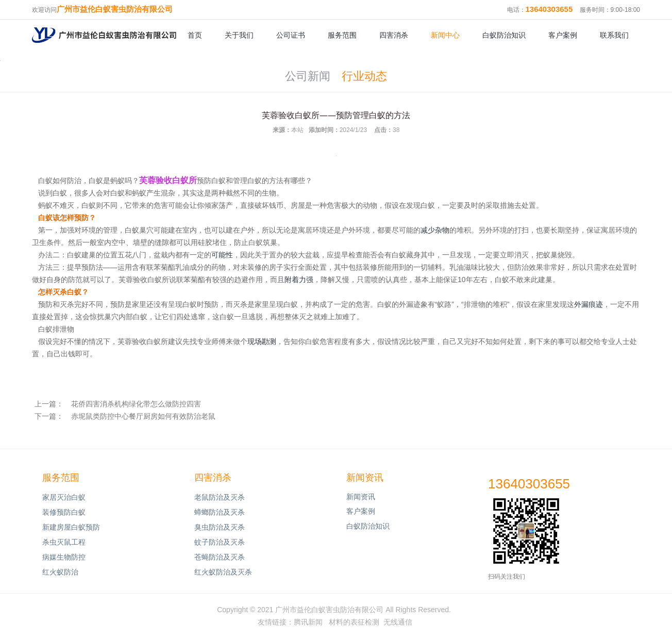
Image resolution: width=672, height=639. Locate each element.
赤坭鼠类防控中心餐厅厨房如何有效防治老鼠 (143, 416)
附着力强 (299, 280)
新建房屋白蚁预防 (71, 527)
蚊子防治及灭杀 (220, 542)
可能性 (222, 255)
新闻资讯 (365, 478)
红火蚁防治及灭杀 (223, 572)
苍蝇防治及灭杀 (220, 557)
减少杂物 (435, 230)
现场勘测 (262, 341)
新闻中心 (445, 35)
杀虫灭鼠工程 (64, 542)
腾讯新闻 (308, 622)
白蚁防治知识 (504, 35)
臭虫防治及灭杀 (220, 527)
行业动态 (364, 76)
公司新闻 (308, 76)
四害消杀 (394, 35)
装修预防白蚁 (64, 512)
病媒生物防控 (64, 557)
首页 (195, 35)
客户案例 (563, 35)
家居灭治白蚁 (64, 497)
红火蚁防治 (60, 572)
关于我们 (239, 35)
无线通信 (398, 622)
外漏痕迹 (589, 304)
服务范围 (342, 35)
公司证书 (291, 35)
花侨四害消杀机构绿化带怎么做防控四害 (136, 404)
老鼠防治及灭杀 (220, 497)
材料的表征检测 (354, 622)
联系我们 (614, 35)
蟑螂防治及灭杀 (220, 512)
